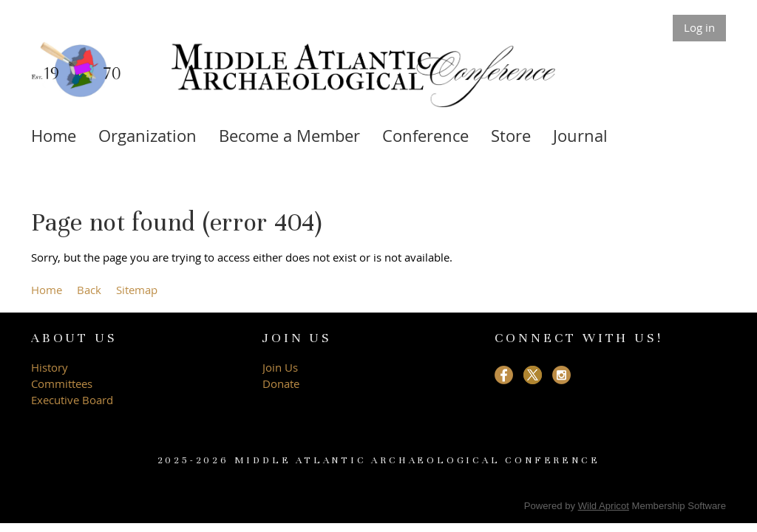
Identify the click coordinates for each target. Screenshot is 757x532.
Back (89, 290)
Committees (62, 383)
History (50, 367)
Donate (281, 383)
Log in (699, 27)
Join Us (280, 367)
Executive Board (74, 400)
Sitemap (137, 290)
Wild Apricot (604, 506)
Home (47, 290)
